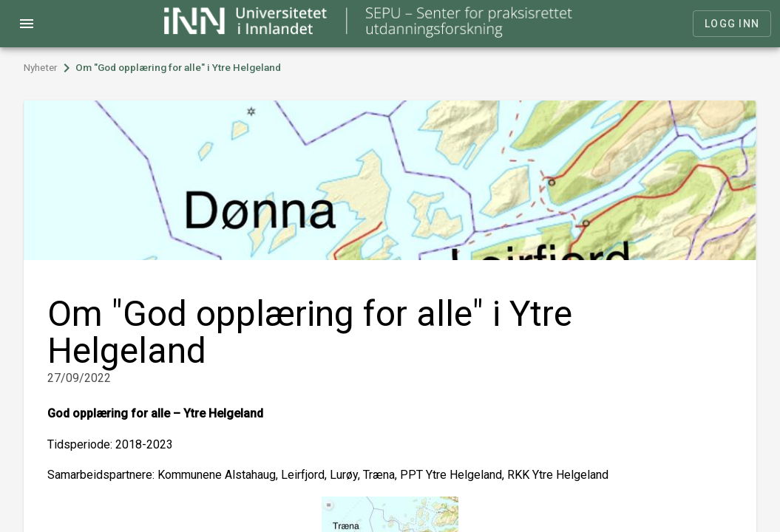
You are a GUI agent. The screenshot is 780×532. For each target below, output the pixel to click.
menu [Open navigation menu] (27, 24)
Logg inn (732, 24)
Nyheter (41, 68)
